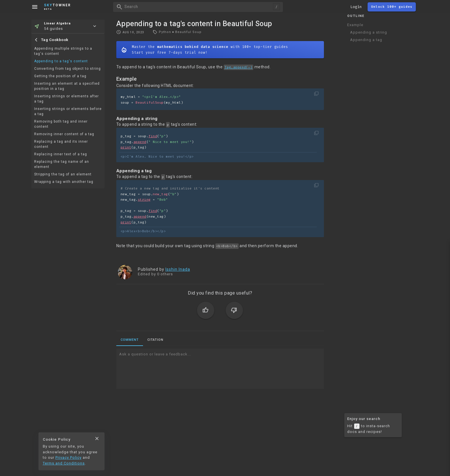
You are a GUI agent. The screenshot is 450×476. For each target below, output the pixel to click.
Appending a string (369, 32)
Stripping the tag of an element (63, 174)
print (126, 147)
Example (355, 25)
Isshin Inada (178, 269)
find (153, 136)
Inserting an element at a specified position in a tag (67, 86)
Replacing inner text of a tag (61, 154)
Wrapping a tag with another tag (64, 182)
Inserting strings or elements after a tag (66, 99)
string (144, 200)
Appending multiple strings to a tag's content (63, 51)
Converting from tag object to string (67, 69)
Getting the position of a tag (60, 76)
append (140, 142)
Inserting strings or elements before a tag (68, 111)
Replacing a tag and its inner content (61, 144)
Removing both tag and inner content (61, 124)
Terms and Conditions (64, 463)
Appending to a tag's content (61, 61)
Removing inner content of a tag (64, 134)
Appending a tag (366, 40)
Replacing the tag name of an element (62, 164)
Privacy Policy (68, 457)
